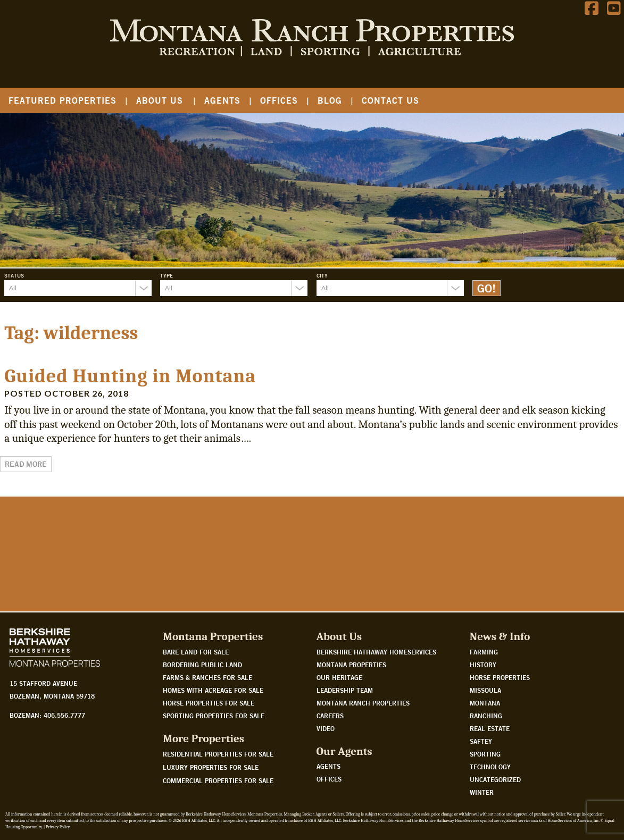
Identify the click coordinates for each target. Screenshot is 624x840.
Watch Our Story (44, 565)
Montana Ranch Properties (363, 703)
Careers (330, 716)
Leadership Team (345, 690)
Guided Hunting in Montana (130, 376)
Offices (279, 100)
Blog (330, 100)
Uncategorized (495, 779)
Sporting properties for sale (214, 716)
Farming (484, 652)
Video (326, 728)
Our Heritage (339, 677)
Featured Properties (63, 100)
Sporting (485, 754)
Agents (222, 100)
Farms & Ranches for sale (207, 677)
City (322, 275)
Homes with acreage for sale (213, 690)
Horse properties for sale (209, 703)
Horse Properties (500, 677)
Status (14, 275)
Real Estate (490, 728)
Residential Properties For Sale (218, 754)
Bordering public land (202, 665)
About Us (160, 100)
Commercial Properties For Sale (218, 780)
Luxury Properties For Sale (211, 767)
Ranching (486, 716)
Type (167, 275)
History (483, 665)
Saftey (481, 741)
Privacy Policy (58, 827)
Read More (26, 464)
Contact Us (390, 100)
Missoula (485, 690)
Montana (485, 703)
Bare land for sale (196, 652)
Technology (490, 767)
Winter (482, 792)
